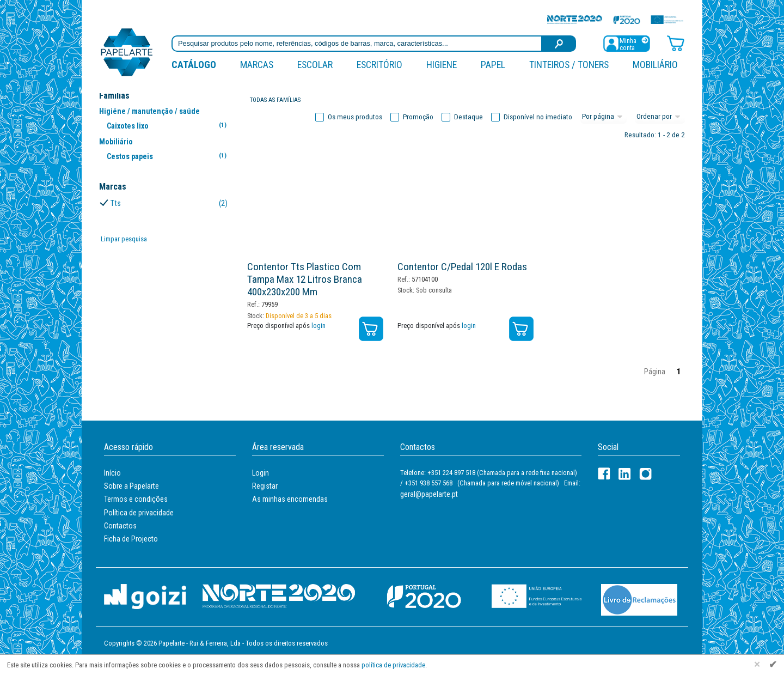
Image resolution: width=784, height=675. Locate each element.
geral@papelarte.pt (429, 494)
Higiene (442, 65)
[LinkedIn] (625, 474)
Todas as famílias (275, 100)
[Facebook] (604, 474)
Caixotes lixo (169, 126)
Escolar (315, 65)
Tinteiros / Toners (569, 65)
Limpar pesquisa (124, 239)
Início (112, 473)
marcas (257, 65)
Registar (265, 486)
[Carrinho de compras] (676, 43)
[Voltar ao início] (127, 51)
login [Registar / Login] (318, 326)
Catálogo (194, 65)
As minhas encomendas (290, 499)
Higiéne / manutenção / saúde (149, 111)
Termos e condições (136, 499)
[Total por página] (604, 117)
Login (261, 473)
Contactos (120, 526)
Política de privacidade (139, 513)
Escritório (379, 65)
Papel (493, 65)
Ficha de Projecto (131, 539)
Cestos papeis (169, 156)
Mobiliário (655, 65)
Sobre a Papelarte (131, 486)
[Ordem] (660, 117)
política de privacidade (393, 665)
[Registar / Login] (627, 43)
